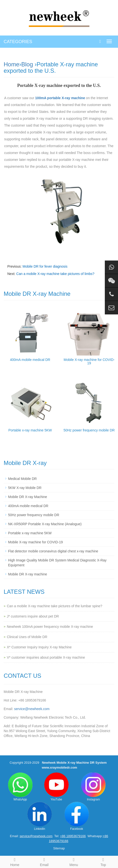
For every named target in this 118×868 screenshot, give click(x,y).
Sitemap (59, 848)
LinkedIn (40, 816)
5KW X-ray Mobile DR (25, 488)
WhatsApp (20, 787)
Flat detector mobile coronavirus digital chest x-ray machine (53, 551)
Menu (74, 861)
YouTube (56, 787)
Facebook (77, 816)
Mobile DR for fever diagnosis (45, 266)
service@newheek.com (32, 709)
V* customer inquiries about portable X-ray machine (46, 657)
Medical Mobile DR (22, 479)
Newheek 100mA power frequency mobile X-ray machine (50, 627)
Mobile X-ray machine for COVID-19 (89, 361)
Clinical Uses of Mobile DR (27, 637)
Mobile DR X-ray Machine (28, 497)
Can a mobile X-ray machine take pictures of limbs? (55, 274)
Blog (27, 64)
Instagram (93, 787)
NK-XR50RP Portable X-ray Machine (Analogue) (45, 524)
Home (11, 64)
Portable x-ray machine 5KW (30, 430)
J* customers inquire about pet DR (33, 616)
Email (44, 861)
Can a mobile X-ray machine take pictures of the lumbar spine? (55, 606)
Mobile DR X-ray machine (28, 574)
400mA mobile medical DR (30, 360)
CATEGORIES (18, 42)
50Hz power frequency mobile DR (89, 430)
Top (103, 861)
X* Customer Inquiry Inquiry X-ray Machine (39, 647)
